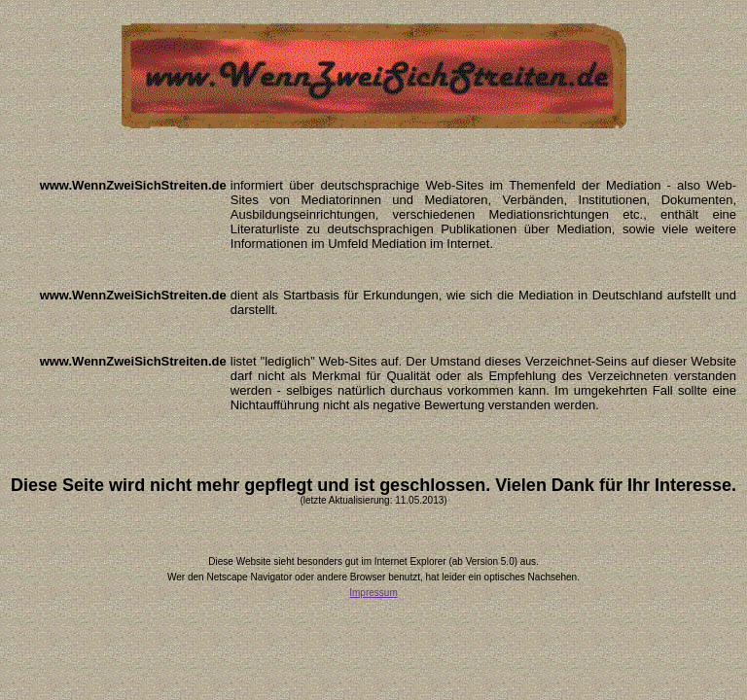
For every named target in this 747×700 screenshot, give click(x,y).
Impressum (373, 593)
